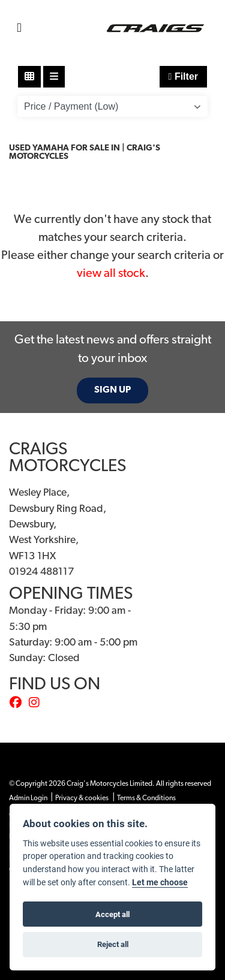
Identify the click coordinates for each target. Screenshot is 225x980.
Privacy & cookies (82, 798)
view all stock (111, 274)
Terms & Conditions (146, 798)
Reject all (113, 944)
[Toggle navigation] (19, 28)
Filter (183, 76)
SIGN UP (112, 390)
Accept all (112, 914)
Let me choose (160, 882)
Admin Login (28, 798)
